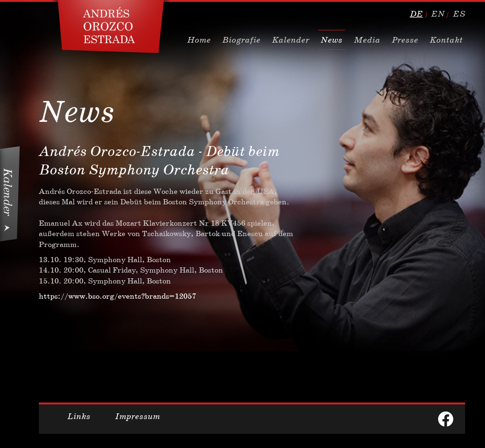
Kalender (291, 40)
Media (367, 40)
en (438, 14)
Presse (405, 40)
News (332, 40)
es (459, 14)
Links (79, 416)
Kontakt (446, 40)
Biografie (241, 40)
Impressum (138, 416)
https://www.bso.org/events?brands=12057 (117, 296)
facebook (446, 419)
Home (199, 40)
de (416, 14)
